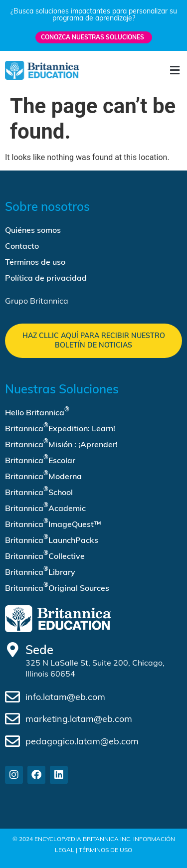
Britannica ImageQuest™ (53, 523)
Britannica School (39, 491)
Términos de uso (35, 262)
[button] (175, 71)
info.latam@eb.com (65, 697)
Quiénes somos (33, 230)
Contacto (22, 246)
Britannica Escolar (40, 459)
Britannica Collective (45, 555)
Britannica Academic (45, 507)
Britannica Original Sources (57, 587)
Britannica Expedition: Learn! (60, 427)
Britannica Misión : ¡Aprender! (61, 443)
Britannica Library (40, 571)
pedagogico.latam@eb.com (82, 741)
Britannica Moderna (43, 475)
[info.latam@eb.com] (12, 697)
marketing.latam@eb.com (79, 719)
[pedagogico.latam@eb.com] (12, 741)
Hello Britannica (37, 411)
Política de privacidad (46, 278)
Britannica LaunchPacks (52, 539)
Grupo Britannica (37, 301)
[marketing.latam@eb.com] (12, 719)
